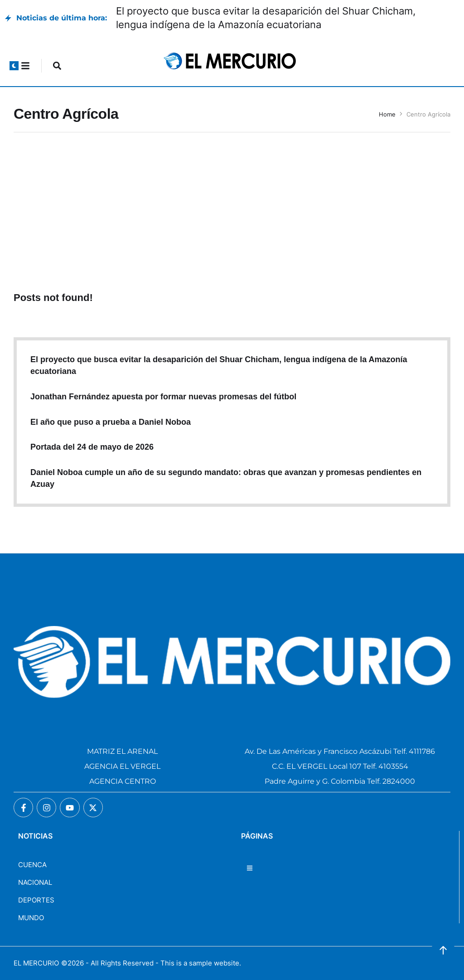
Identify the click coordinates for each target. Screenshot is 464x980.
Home (387, 114)
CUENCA (32, 865)
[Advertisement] (232, 214)
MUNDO (31, 918)
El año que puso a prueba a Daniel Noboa (111, 422)
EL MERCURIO (36, 963)
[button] (14, 66)
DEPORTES (36, 900)
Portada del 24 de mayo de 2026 (92, 447)
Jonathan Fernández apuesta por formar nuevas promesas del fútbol (163, 397)
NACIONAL (35, 882)
